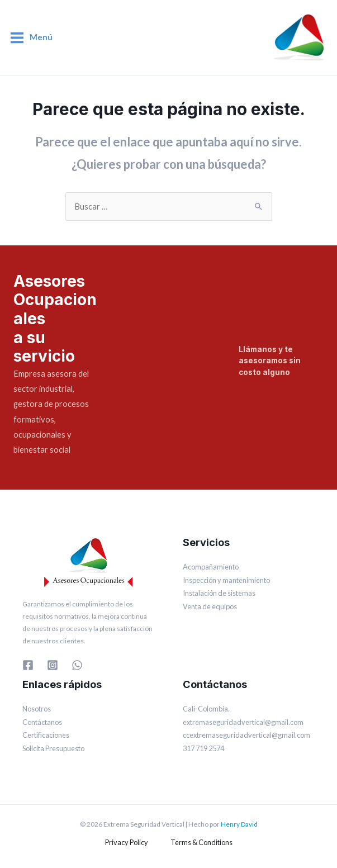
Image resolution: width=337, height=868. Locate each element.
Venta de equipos (210, 606)
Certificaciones (46, 735)
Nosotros (37, 709)
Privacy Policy (127, 842)
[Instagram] (53, 665)
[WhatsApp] (77, 665)
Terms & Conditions (201, 842)
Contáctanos (42, 722)
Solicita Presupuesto (53, 748)
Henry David (239, 824)
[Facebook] (28, 665)
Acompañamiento (211, 567)
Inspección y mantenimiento (226, 580)
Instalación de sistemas (219, 593)
